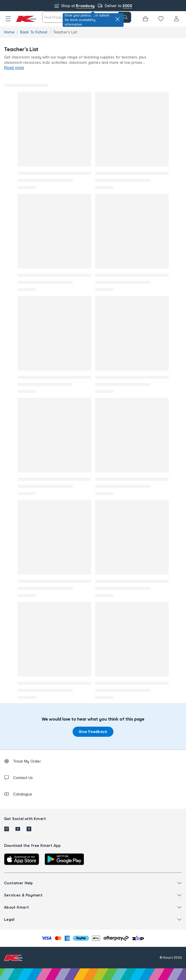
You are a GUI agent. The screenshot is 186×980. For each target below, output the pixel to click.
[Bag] (145, 19)
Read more (14, 68)
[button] (8, 19)
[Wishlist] (161, 19)
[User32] (176, 19)
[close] (117, 19)
